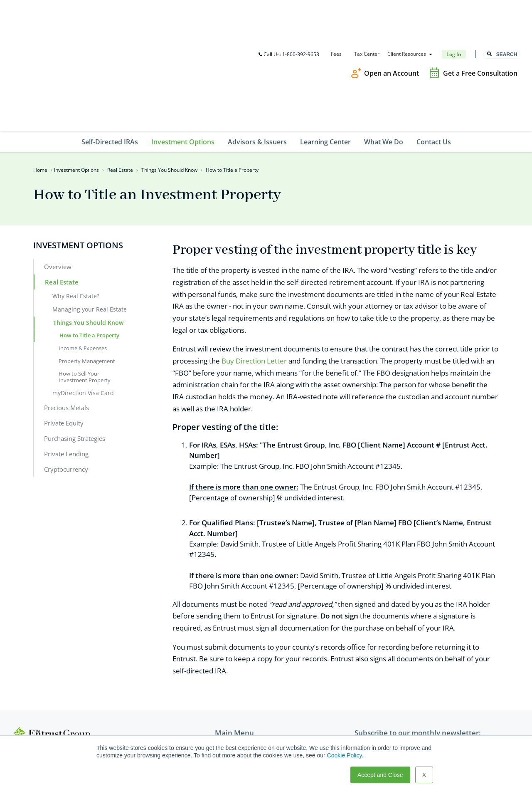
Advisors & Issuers (240, 686)
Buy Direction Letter (254, 270)
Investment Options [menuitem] (183, 50)
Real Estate (120, 78)
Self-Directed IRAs (240, 662)
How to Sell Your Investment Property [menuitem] (85, 285)
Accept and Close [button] (380, 775)
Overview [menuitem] (58, 175)
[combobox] (501, 9)
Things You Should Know (169, 78)
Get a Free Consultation (480, 27)
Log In (453, 9)
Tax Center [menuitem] (366, 8)
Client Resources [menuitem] (406, 8)
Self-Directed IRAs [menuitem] (110, 50)
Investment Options (76, 78)
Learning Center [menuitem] (325, 50)
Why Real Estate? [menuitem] (76, 204)
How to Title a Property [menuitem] (89, 244)
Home (40, 78)
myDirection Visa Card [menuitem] (83, 301)
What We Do (232, 711)
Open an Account (392, 27)
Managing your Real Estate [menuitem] (90, 218)
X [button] (424, 775)
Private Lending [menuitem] (66, 362)
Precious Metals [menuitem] (66, 316)
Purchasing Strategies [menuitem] (75, 347)
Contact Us (230, 722)
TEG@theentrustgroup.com (64, 711)
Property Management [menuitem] (87, 270)
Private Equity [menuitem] (64, 331)
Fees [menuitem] (336, 8)
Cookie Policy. (345, 755)
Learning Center (237, 699)
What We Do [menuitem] (384, 50)
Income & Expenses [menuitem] (83, 257)
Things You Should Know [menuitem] (88, 231)
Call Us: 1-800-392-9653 (288, 9)
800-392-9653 (44, 677)
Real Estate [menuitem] (62, 190)
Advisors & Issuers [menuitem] (257, 50)
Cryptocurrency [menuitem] (66, 378)
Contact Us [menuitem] (434, 50)
